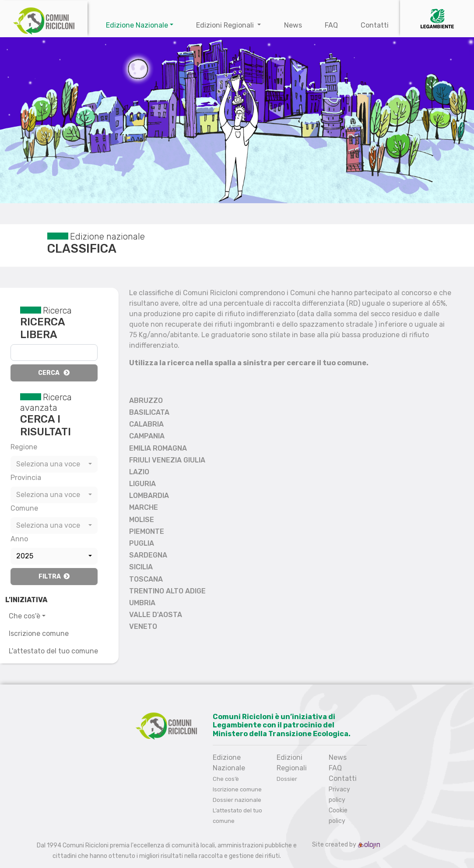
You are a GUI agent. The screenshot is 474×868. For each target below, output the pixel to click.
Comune (24, 508)
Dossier (287, 779)
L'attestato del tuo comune (53, 651)
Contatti (375, 25)
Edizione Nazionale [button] (137, 25)
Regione (24, 447)
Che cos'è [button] (25, 616)
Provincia (26, 478)
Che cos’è (226, 779)
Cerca (54, 373)
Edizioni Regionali (226, 25)
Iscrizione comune (39, 633)
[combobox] (54, 464)
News (293, 25)
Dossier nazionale (237, 800)
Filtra (54, 577)
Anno (19, 539)
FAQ (331, 25)
